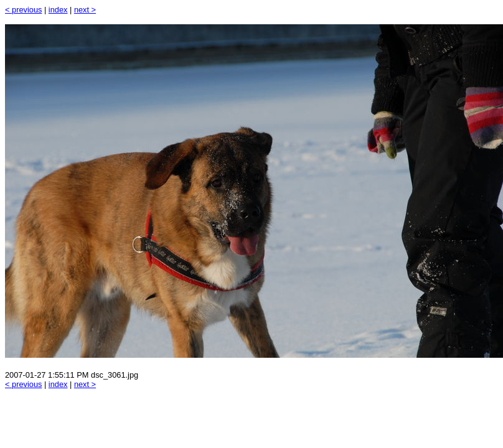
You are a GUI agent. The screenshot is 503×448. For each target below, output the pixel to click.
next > (85, 10)
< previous (23, 10)
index (58, 10)
